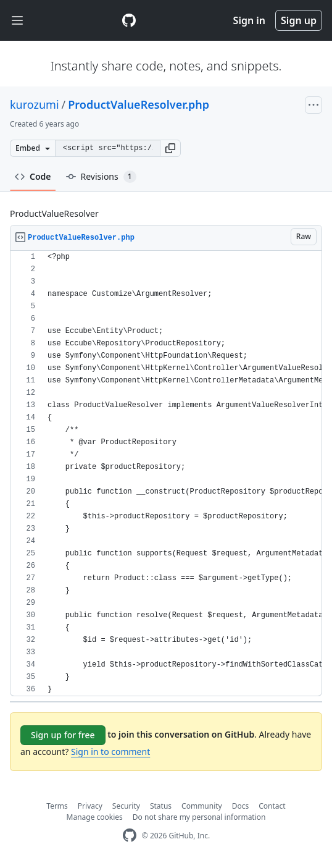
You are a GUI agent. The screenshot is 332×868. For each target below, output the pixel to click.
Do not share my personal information (199, 817)
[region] (166, 474)
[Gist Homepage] (129, 20)
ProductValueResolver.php (139, 104)
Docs (241, 806)
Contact (272, 806)
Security (126, 806)
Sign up (299, 20)
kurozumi (35, 104)
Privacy (90, 806)
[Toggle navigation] (17, 21)
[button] (170, 148)
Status (161, 806)
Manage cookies (95, 817)
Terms (57, 806)
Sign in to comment (110, 752)
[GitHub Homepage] (130, 836)
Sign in (249, 20)
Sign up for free (63, 735)
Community (202, 806)
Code (33, 176)
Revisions (101, 177)
